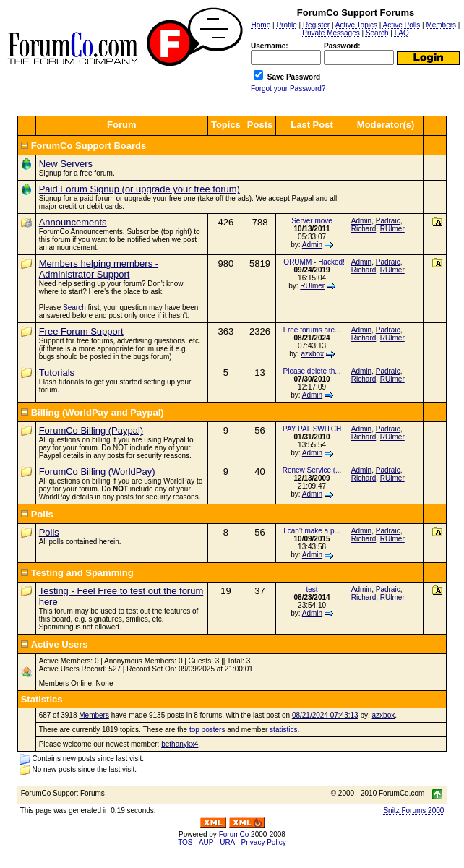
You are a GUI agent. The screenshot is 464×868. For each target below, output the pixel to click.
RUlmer (392, 229)
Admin (312, 245)
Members (94, 715)
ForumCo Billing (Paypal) (91, 430)
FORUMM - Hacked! (312, 262)
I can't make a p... (312, 531)
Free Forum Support (81, 331)
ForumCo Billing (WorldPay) (97, 472)
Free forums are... (312, 330)
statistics (283, 730)
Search (74, 308)
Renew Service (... (312, 470)
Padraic (388, 221)
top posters (207, 730)
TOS (185, 842)
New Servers (66, 164)
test (312, 589)
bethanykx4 (180, 744)
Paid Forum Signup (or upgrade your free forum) (139, 189)
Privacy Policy (264, 842)
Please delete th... (312, 371)
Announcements (73, 222)
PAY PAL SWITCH (312, 429)
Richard (364, 229)
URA (227, 842)
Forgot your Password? (288, 89)
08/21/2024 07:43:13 (325, 715)
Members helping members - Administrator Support (99, 269)
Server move (312, 221)
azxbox (312, 354)
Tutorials (57, 373)
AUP (206, 842)
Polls (49, 532)
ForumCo (234, 834)
